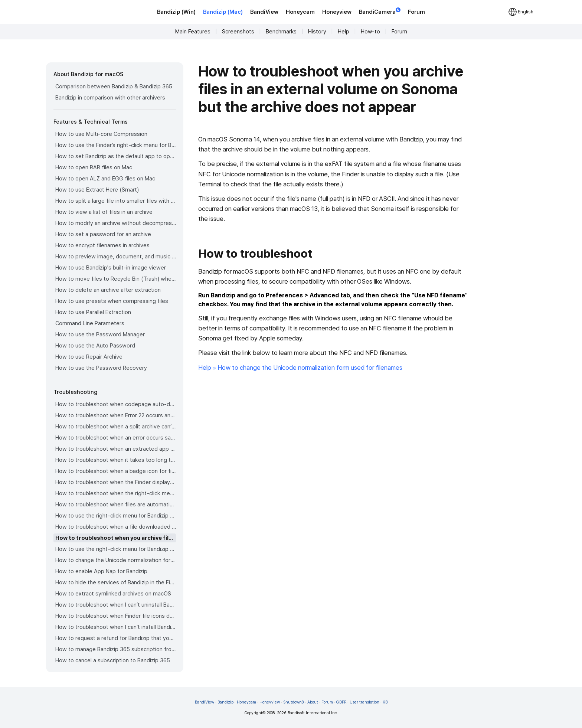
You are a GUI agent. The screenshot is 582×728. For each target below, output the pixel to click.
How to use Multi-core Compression (101, 134)
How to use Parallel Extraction (93, 312)
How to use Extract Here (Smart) (97, 190)
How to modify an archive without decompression (116, 223)
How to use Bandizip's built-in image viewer (111, 268)
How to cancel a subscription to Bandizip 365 (113, 660)
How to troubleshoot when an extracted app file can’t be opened (116, 449)
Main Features (193, 32)
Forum (416, 12)
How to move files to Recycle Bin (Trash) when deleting (116, 279)
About (313, 702)
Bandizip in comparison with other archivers (110, 98)
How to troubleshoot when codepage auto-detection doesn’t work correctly (116, 404)
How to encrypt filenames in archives (102, 245)
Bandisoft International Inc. (313, 713)
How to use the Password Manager (100, 334)
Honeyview (337, 12)
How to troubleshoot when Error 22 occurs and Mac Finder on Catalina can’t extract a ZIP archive (116, 415)
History (317, 32)
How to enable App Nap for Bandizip (101, 571)
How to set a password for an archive (103, 234)
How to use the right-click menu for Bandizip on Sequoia (116, 549)
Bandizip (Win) (176, 12)
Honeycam (300, 12)
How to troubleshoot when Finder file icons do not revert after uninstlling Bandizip (116, 616)
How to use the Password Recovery (101, 368)
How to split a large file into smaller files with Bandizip (116, 201)
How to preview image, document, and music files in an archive (116, 257)
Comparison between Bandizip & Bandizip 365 (114, 86)
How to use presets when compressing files (112, 301)
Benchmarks (281, 32)
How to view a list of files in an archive (104, 212)
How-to (370, 32)
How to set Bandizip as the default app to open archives (116, 156)
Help (344, 32)
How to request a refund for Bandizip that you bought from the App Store (116, 638)
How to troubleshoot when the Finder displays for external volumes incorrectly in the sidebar (116, 482)
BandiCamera (380, 11)
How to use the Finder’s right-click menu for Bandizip (116, 145)
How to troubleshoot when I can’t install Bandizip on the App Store (116, 627)
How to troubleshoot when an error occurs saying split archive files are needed (116, 438)
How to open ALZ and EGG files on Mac (105, 179)
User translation (364, 702)
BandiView (264, 12)
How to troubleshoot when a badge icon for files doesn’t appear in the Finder (116, 471)
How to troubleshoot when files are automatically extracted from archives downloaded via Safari (116, 505)
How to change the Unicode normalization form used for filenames (116, 560)
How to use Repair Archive (89, 357)
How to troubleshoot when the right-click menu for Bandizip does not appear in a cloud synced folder (116, 493)
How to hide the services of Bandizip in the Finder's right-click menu (116, 582)
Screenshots (238, 32)
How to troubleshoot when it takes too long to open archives (116, 460)
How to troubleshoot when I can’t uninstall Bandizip (116, 605)
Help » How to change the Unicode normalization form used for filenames (300, 368)
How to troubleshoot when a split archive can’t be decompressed (116, 427)
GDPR (341, 702)
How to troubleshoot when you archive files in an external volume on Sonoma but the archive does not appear (116, 538)
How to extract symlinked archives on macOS (113, 594)
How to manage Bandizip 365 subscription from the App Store (116, 649)
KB (385, 702)
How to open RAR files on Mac (94, 167)
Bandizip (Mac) (223, 12)
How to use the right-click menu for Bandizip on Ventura (116, 516)
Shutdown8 (294, 702)
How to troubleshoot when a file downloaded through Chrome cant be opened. (116, 527)
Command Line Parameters (90, 323)
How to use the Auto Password (95, 346)
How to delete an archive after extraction (108, 290)
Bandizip (225, 702)
